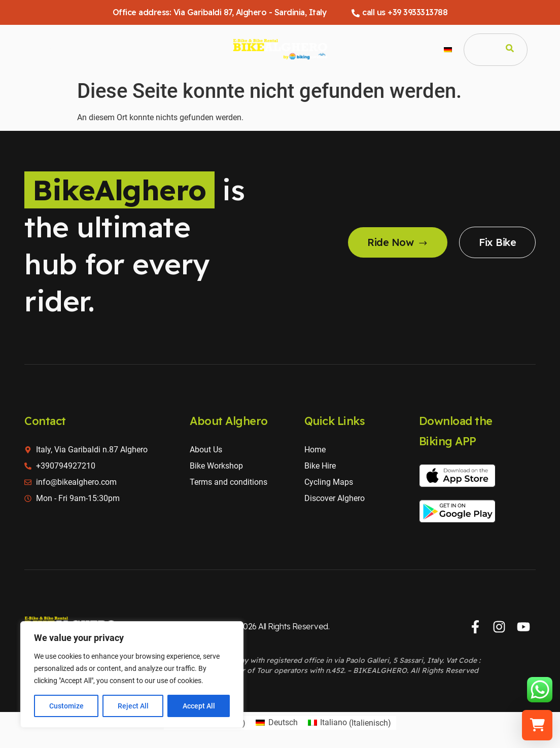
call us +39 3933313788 (399, 12)
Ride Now (398, 242)
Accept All (199, 706)
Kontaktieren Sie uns (409, 49)
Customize (66, 706)
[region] (132, 674)
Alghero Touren (149, 49)
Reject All (133, 706)
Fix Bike (497, 242)
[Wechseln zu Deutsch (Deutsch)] (276, 723)
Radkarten (195, 49)
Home (45, 49)
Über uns (361, 49)
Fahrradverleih (95, 49)
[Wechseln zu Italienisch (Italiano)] (349, 723)
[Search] (510, 50)
